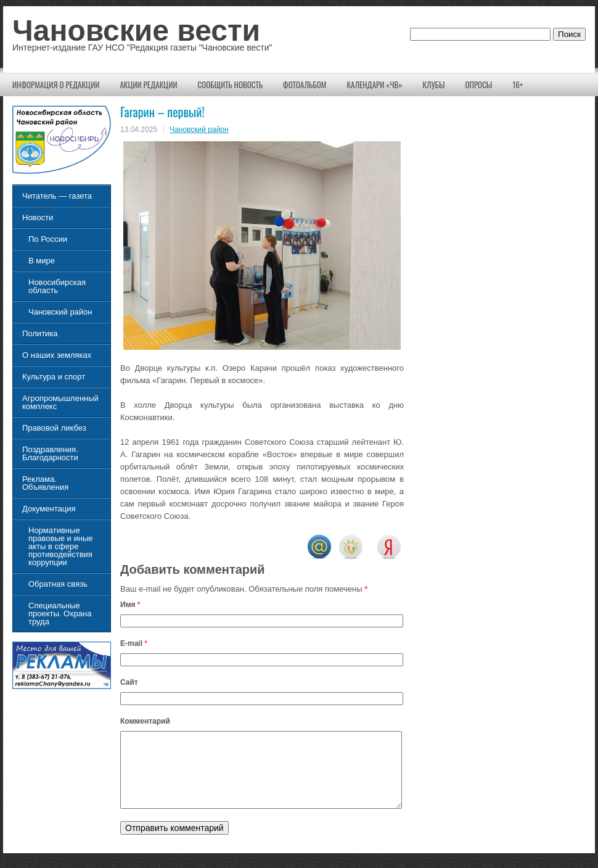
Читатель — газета (57, 196)
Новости (38, 217)
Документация (49, 509)
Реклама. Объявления (45, 483)
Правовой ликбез (54, 428)
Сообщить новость (231, 85)
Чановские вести (136, 31)
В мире (42, 261)
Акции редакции (148, 85)
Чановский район (199, 130)
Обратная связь (58, 584)
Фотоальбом (305, 85)
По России (48, 239)
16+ (518, 85)
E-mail (134, 643)
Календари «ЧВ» (374, 85)
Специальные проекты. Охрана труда (60, 614)
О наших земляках (57, 355)
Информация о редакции (56, 85)
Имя (130, 605)
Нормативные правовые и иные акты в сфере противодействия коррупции (60, 546)
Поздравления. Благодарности (50, 453)
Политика (40, 333)
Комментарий (145, 721)
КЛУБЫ (434, 85)
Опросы (478, 85)
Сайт (129, 682)
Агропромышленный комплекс (60, 402)
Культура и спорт (54, 377)
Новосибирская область (57, 286)
